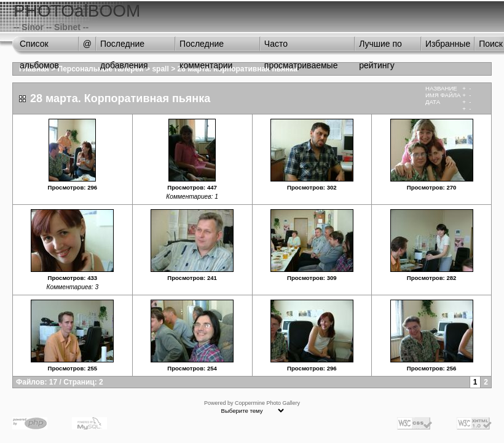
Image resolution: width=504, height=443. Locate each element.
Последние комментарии (206, 47)
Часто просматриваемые (301, 47)
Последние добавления (124, 47)
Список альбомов (39, 47)
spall (160, 69)
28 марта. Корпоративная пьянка (237, 69)
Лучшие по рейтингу (380, 47)
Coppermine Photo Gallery (267, 403)
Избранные (448, 44)
